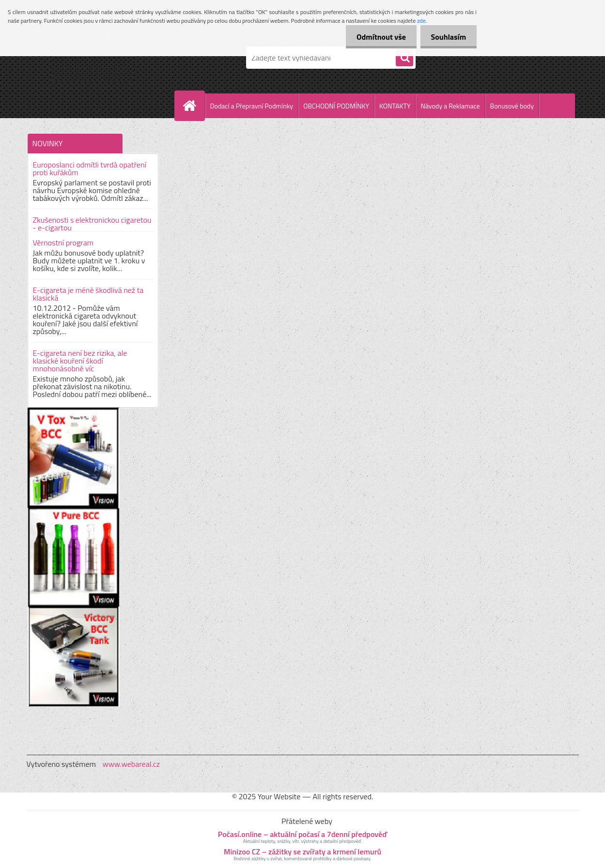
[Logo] (93, 58)
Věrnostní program (63, 243)
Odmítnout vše (377, 37)
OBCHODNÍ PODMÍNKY (336, 106)
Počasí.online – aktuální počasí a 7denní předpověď (302, 834)
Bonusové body (512, 106)
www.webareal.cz (131, 764)
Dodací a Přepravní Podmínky (252, 106)
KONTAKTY (395, 106)
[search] (404, 58)
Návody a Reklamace (450, 106)
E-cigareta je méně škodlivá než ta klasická (88, 294)
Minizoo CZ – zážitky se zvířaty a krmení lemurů (302, 852)
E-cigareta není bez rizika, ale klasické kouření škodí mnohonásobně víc (80, 361)
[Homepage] (194, 106)
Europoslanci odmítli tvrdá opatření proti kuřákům (90, 168)
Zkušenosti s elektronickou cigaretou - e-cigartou (92, 224)
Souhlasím (447, 37)
